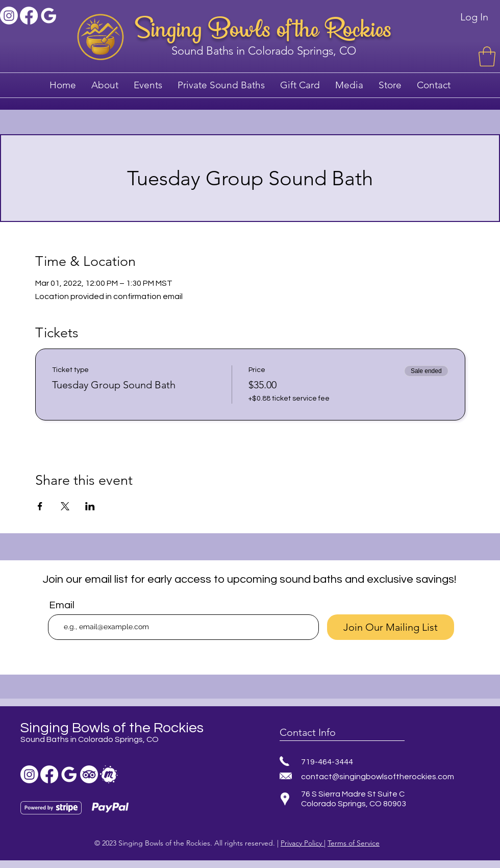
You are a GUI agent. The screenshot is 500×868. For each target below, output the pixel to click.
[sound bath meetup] (109, 774)
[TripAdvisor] (89, 774)
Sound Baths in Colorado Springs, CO (264, 51)
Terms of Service (354, 843)
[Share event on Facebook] (40, 506)
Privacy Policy (302, 843)
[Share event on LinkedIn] (90, 506)
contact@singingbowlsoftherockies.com (378, 777)
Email (62, 605)
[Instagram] (9, 16)
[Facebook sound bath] (29, 16)
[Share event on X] (65, 506)
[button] (487, 56)
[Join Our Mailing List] (391, 627)
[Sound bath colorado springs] (49, 16)
